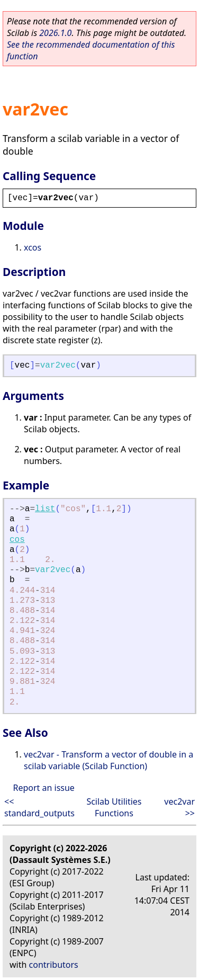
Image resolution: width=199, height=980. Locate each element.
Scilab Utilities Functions (114, 807)
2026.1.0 (55, 33)
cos (17, 540)
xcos (33, 247)
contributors (54, 965)
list (45, 509)
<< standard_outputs (39, 807)
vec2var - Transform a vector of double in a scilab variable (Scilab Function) (108, 760)
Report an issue (43, 788)
